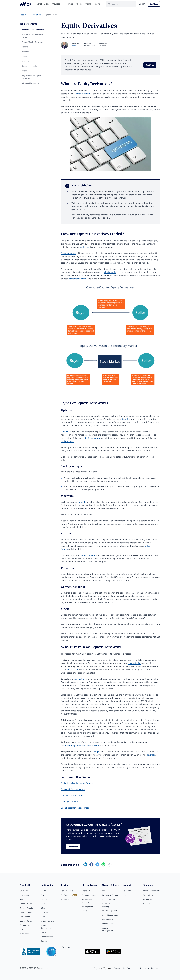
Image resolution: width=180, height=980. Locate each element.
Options (25, 47)
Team (22, 899)
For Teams (65, 899)
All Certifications (47, 921)
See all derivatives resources (75, 808)
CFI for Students (27, 912)
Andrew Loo (76, 46)
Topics (43, 932)
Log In (142, 4)
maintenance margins (79, 279)
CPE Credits (25, 917)
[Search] (121, 4)
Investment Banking (110, 895)
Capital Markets (109, 899)
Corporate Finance (89, 895)
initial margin (110, 272)
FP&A (104, 891)
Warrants (25, 52)
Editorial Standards (28, 908)
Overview (24, 891)
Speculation (79, 679)
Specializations (47, 937)
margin (96, 752)
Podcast (147, 904)
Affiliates (23, 929)
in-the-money (67, 441)
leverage (151, 755)
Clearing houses (69, 253)
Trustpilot (66, 947)
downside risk (134, 663)
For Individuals (67, 891)
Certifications (43, 4)
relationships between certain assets (82, 745)
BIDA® (43, 908)
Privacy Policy (120, 968)
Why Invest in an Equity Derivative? (31, 77)
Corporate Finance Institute (27, 4)
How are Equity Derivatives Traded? (33, 36)
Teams (97, 4)
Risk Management (110, 911)
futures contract (87, 555)
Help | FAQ (127, 891)
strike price (125, 419)
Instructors (24, 895)
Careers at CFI (26, 904)
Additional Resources (30, 83)
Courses (56, 4)
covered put (72, 670)
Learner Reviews (27, 921)
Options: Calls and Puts (72, 795)
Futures (25, 56)
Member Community (152, 891)
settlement (85, 247)
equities (67, 432)
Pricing (88, 4)
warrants (82, 502)
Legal (125, 895)
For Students (66, 895)
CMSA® (44, 899)
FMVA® (43, 891)
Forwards (25, 61)
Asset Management (110, 915)
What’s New (148, 895)
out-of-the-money (91, 438)
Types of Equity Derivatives (33, 42)
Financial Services (89, 891)
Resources (68, 4)
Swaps (24, 71)
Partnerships (25, 925)
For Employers (87, 907)
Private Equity (108, 924)
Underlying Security (70, 802)
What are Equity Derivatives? (33, 30)
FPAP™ (43, 895)
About (79, 4)
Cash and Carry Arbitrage (73, 789)
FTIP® (43, 917)
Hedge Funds (108, 919)
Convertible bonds (29, 66)
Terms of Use (133, 968)
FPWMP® (44, 912)
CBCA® (43, 904)
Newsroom (24, 934)
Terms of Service (147, 968)
